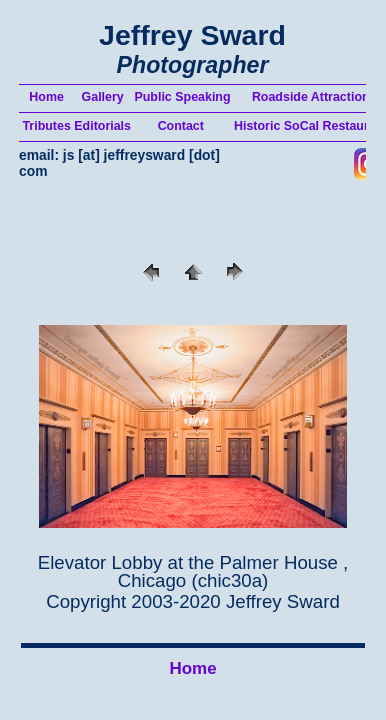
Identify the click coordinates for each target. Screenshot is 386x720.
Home (192, 668)
